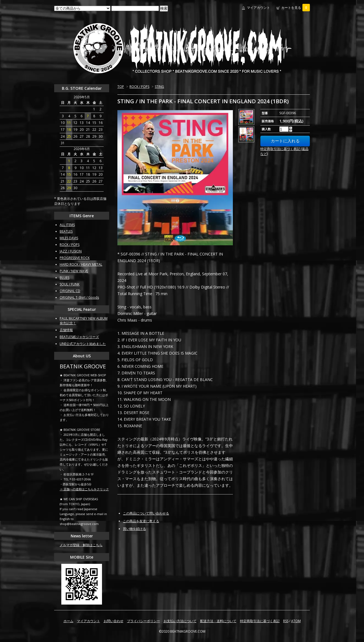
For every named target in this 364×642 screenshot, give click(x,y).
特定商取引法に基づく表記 (260, 621)
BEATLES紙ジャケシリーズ (79, 337)
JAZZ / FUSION (71, 251)
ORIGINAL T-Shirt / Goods (79, 297)
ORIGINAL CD (70, 291)
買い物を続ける (134, 529)
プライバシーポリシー (144, 621)
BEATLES (66, 231)
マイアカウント (258, 8)
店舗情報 (66, 330)
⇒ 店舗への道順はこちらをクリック (84, 489)
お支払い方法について (180, 621)
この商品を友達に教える (141, 521)
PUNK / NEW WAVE (74, 271)
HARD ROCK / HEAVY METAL (81, 264)
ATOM (296, 621)
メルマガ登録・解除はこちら (81, 545)
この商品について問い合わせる (146, 513)
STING (159, 87)
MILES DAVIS (69, 238)
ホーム (68, 621)
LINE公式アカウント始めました (83, 344)
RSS (286, 621)
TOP (121, 87)
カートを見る (296, 8)
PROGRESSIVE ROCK (75, 258)
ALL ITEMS (67, 225)
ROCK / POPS (139, 87)
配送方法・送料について (218, 621)
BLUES (64, 278)
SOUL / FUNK (70, 284)
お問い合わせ (114, 621)
